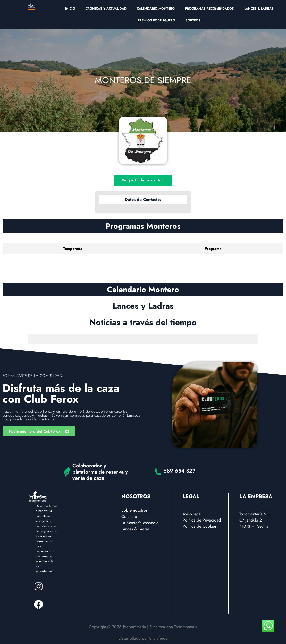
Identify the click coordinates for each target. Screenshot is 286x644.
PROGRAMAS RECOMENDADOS (209, 9)
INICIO (70, 9)
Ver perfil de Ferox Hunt (143, 180)
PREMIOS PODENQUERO (157, 20)
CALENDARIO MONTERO (156, 9)
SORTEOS (193, 20)
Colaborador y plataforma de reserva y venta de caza (100, 472)
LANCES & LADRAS (259, 9)
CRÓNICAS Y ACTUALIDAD (106, 9)
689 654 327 (179, 471)
